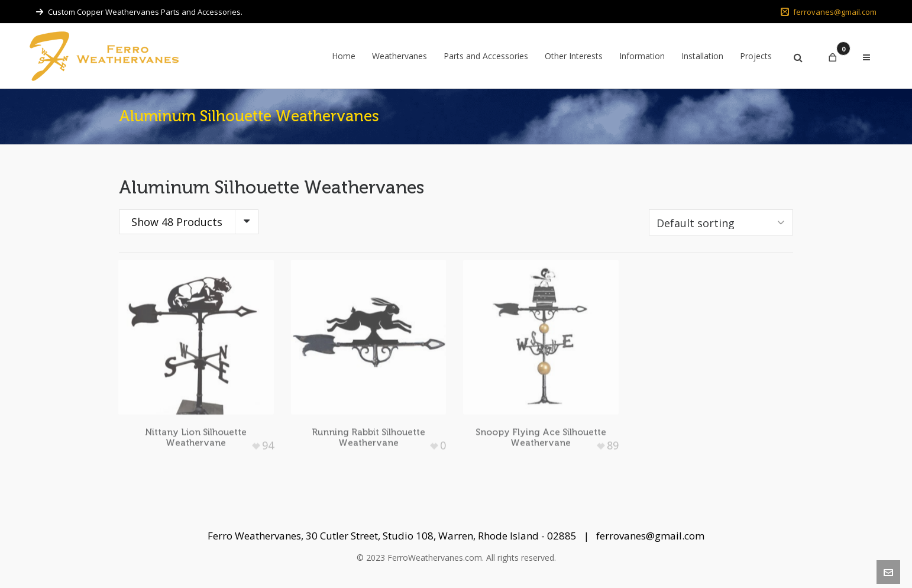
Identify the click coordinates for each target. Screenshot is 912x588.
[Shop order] (721, 222)
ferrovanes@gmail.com (829, 12)
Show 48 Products (177, 222)
